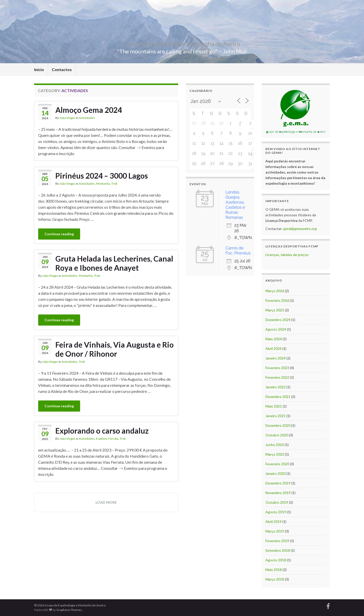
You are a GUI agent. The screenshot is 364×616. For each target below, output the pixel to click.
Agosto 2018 (276, 560)
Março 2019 (275, 531)
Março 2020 (275, 454)
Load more (106, 502)
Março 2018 (275, 579)
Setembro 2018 (278, 550)
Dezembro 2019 (278, 483)
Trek (114, 184)
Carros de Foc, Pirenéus (238, 251)
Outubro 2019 (277, 502)
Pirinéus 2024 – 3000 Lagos (102, 176)
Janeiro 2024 (276, 358)
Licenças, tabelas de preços (287, 255)
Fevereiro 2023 (277, 368)
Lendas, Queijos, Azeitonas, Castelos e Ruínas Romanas (235, 205)
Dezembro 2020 (278, 425)
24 (250, 154)
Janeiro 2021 (276, 416)
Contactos (62, 69)
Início (39, 69)
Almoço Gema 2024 (89, 110)
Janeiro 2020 (276, 473)
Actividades (87, 118)
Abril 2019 (274, 522)
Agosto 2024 (276, 329)
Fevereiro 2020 (277, 464)
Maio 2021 (274, 406)
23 (240, 154)
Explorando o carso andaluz (102, 431)
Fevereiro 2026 (277, 300)
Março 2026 (275, 291)
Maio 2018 (274, 570)
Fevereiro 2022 (277, 377)
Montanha (103, 184)
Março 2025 (275, 310)
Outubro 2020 (277, 435)
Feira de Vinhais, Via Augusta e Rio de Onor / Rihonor (115, 349)
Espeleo (101, 439)
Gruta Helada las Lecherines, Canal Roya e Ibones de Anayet (114, 263)
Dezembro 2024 (278, 320)
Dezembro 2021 (278, 397)
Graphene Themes (69, 610)
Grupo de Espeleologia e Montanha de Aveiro (182, 43)
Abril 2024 (274, 348)
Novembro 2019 (278, 493)
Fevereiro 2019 (277, 541)
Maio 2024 (274, 339)
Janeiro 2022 (276, 387)
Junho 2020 (275, 445)
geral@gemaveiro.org (300, 229)
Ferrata (113, 439)
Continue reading (59, 234)
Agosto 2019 (276, 512)
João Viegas (67, 118)
